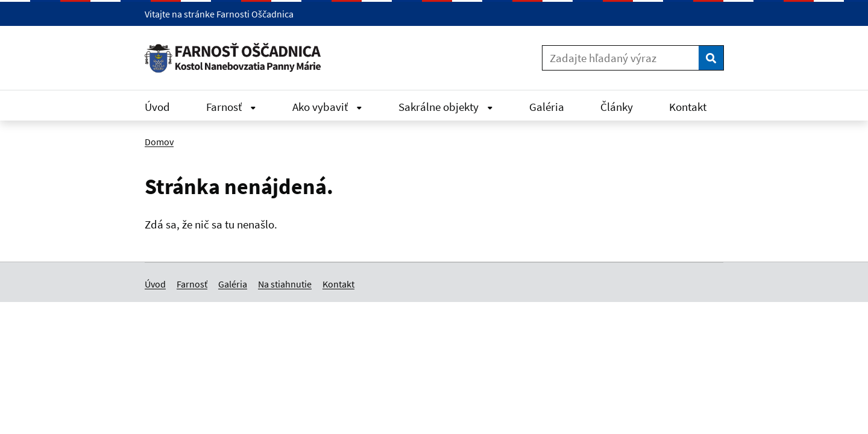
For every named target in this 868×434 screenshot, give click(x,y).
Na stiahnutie (285, 284)
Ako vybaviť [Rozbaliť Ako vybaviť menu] (327, 107)
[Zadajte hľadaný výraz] (621, 58)
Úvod (157, 107)
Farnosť (192, 284)
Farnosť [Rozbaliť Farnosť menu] (231, 107)
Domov (159, 142)
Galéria (547, 107)
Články (617, 107)
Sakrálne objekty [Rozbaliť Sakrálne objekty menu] (446, 107)
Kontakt (688, 107)
